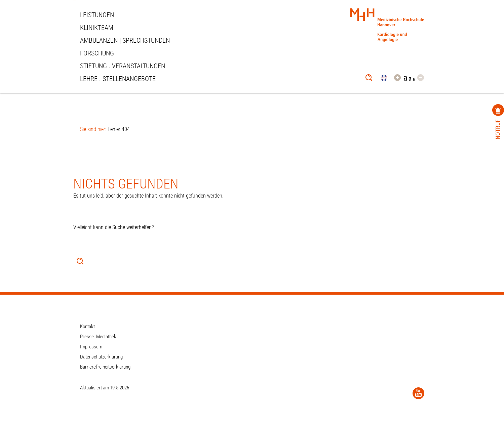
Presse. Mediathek (98, 337)
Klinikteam (97, 28)
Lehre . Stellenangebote (118, 79)
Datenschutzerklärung (101, 357)
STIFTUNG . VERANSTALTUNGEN (123, 66)
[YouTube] (418, 393)
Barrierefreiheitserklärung (105, 367)
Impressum (91, 347)
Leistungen (97, 15)
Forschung (97, 53)
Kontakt (87, 327)
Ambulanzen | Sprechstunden (125, 40)
